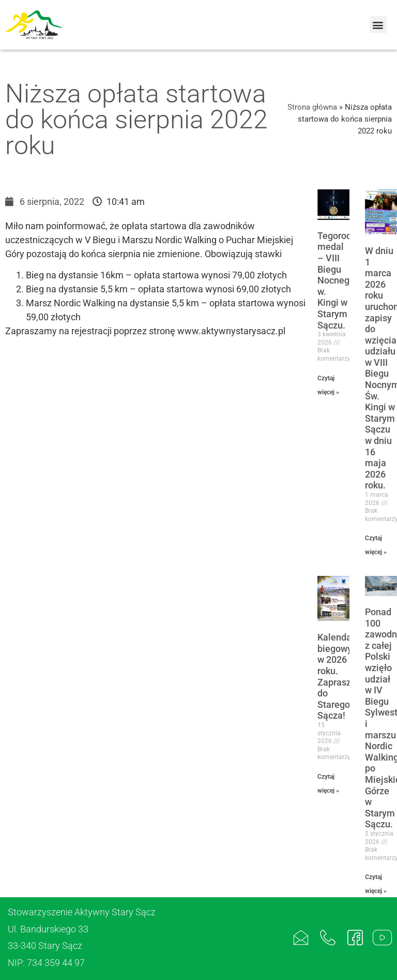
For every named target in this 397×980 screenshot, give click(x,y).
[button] (378, 25)
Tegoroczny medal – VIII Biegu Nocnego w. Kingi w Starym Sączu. (341, 280)
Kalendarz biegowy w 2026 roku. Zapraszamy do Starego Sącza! (343, 676)
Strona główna (312, 107)
